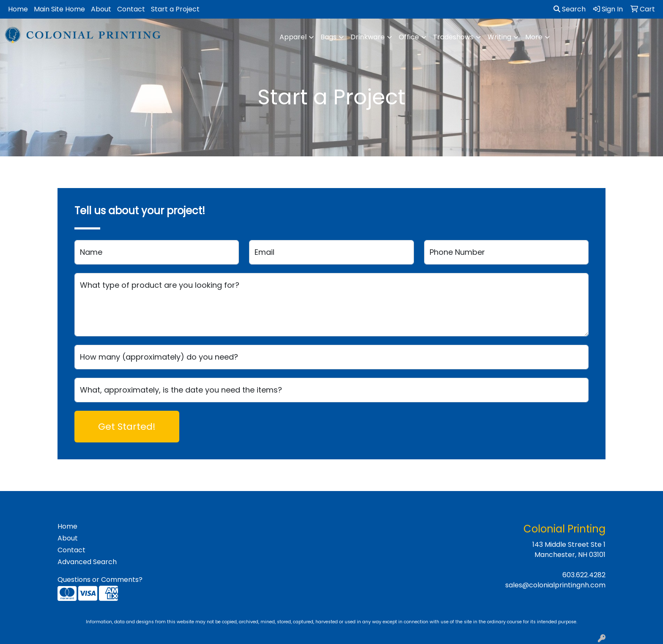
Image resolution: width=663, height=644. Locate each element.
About (101, 9)
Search (570, 9)
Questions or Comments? (100, 580)
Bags (329, 37)
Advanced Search (87, 562)
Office (409, 37)
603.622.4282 (584, 575)
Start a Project (175, 9)
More (534, 37)
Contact (131, 9)
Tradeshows (453, 37)
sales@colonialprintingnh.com (555, 585)
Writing (499, 37)
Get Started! (127, 427)
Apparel (293, 37)
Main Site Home (59, 9)
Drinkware (368, 37)
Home (18, 9)
